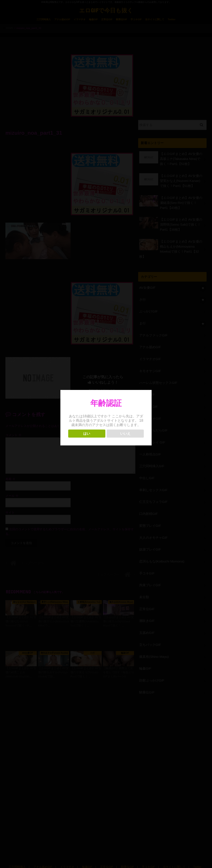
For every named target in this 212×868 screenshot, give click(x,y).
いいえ (125, 434)
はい (87, 434)
